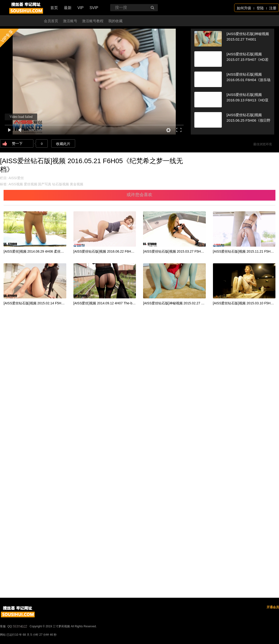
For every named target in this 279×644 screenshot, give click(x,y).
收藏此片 (63, 144)
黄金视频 (77, 184)
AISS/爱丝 (16, 178)
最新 (68, 8)
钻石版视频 (61, 184)
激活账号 (70, 21)
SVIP (94, 8)
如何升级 (244, 8)
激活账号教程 (93, 21)
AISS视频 (16, 184)
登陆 (260, 8)
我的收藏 (115, 21)
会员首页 (51, 21)
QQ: (18, 626)
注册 (273, 8)
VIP (81, 8)
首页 (54, 8)
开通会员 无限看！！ (23, 21)
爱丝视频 (31, 184)
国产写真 (45, 184)
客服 (3, 626)
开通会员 (273, 607)
